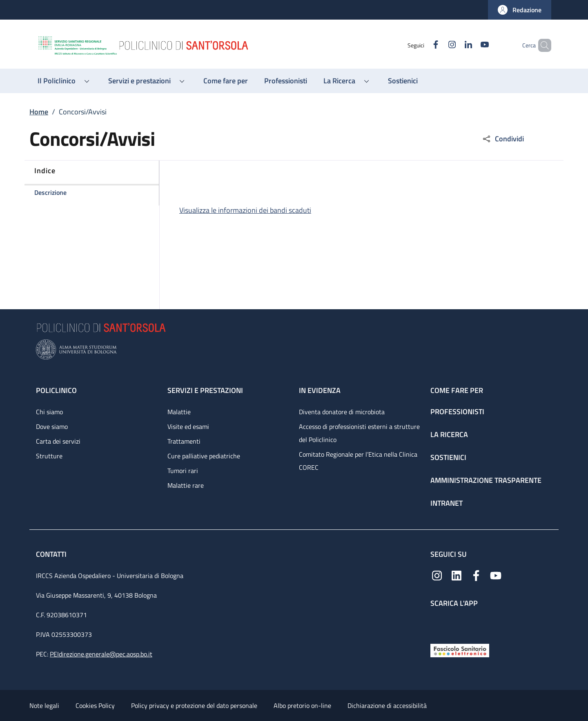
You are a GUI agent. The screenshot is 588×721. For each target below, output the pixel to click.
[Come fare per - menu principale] (226, 81)
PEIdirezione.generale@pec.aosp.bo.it (101, 654)
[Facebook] (422, 45)
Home (39, 112)
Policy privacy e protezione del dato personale (194, 705)
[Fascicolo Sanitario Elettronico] (460, 650)
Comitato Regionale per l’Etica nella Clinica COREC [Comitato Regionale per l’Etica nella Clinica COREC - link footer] (358, 461)
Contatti (52, 554)
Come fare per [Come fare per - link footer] (457, 390)
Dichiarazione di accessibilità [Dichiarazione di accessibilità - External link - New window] (387, 705)
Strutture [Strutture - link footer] (49, 456)
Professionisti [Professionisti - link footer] (457, 412)
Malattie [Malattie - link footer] (179, 412)
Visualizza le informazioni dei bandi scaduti (245, 210)
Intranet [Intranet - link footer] (447, 503)
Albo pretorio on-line (302, 705)
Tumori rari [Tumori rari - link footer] (183, 471)
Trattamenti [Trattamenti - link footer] (184, 441)
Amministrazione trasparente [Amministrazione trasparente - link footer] (486, 480)
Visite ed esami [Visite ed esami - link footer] (188, 426)
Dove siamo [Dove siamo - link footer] (52, 426)
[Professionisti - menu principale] (286, 81)
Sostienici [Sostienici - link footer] (448, 457)
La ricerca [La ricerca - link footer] (449, 434)
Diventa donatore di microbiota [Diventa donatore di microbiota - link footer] (342, 412)
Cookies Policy (95, 705)
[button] (520, 10)
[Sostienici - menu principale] (403, 81)
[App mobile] (437, 624)
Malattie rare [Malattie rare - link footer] (186, 485)
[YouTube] (471, 45)
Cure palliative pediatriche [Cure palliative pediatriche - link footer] (204, 456)
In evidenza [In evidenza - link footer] (320, 390)
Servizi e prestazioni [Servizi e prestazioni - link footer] (205, 390)
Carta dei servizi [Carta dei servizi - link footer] (58, 441)
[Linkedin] (454, 45)
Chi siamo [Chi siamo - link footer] (49, 412)
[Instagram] (438, 45)
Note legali (44, 705)
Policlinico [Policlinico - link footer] (56, 390)
